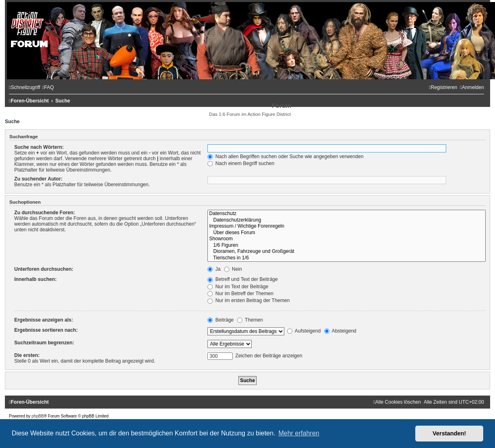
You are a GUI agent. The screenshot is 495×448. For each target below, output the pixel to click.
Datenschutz (347, 214)
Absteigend (340, 331)
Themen (250, 320)
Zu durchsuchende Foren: (45, 213)
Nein (233, 269)
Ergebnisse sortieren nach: (46, 330)
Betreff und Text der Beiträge (243, 279)
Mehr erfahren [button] (299, 433)
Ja (214, 269)
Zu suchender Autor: (38, 179)
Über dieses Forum (347, 233)
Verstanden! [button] (449, 433)
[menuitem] (48, 87)
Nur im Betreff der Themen (240, 294)
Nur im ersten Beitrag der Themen (249, 300)
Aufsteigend (304, 331)
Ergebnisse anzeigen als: (44, 320)
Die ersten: (27, 355)
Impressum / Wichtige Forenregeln (347, 226)
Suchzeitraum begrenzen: (44, 343)
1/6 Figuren (347, 246)
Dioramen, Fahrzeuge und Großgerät (347, 252)
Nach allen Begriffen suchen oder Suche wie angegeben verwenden (286, 157)
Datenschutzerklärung (347, 220)
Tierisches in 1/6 (347, 258)
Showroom (347, 239)
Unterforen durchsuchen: (44, 269)
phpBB (38, 416)
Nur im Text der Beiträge (238, 287)
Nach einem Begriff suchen (241, 163)
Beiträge (220, 320)
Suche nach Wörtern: (39, 147)
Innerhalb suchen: (35, 279)
